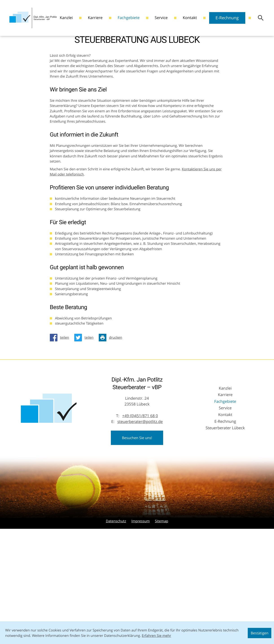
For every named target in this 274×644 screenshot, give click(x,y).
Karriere (95, 18)
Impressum (140, 614)
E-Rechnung (227, 18)
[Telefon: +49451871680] (140, 509)
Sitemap (161, 614)
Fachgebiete (129, 18)
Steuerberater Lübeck (225, 521)
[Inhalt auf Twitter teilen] (85, 430)
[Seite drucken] (112, 430)
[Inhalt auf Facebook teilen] (61, 430)
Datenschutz (116, 614)
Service (161, 18)
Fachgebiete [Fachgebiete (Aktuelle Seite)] (225, 494)
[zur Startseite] (33, 18)
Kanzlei (66, 18)
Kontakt (190, 18)
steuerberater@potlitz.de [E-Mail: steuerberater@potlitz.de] (140, 515)
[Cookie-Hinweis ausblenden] (260, 633)
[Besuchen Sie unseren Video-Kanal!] (4, 63)
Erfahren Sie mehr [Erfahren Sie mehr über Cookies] (157, 636)
